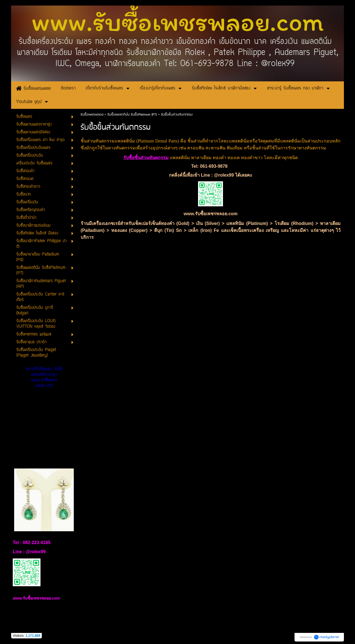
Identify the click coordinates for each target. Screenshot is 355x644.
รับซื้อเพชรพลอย (92, 115)
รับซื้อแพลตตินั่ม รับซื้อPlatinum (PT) (132, 115)
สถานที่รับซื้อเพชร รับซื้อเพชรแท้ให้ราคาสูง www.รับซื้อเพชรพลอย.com (44, 378)
